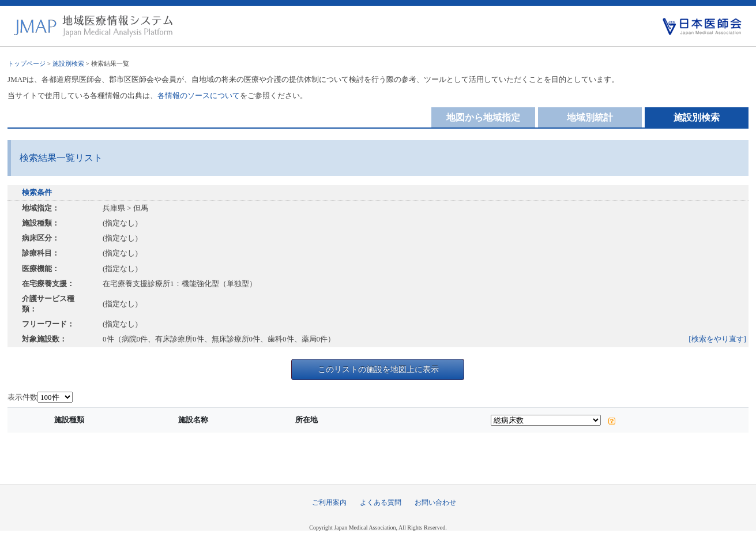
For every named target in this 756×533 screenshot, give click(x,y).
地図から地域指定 (483, 117)
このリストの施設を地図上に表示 (378, 369)
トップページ (27, 63)
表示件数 (22, 397)
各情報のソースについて (199, 95)
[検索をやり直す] (717, 339)
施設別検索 (68, 63)
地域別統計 (590, 117)
